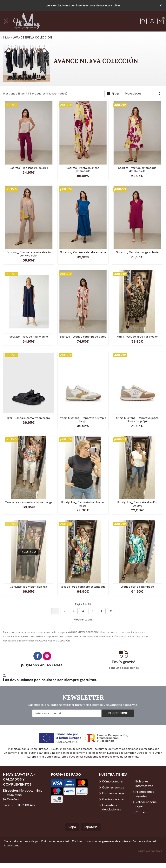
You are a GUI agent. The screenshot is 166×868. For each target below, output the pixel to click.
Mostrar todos (57, 94)
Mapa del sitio (13, 841)
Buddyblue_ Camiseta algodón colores (137, 504)
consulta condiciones (124, 668)
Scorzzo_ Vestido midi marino (29, 337)
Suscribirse (118, 713)
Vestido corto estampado (137, 587)
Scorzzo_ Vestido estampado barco (83, 337)
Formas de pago (114, 793)
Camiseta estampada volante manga (29, 502)
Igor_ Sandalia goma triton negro (29, 418)
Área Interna (12, 845)
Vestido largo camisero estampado (83, 587)
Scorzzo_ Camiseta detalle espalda (83, 252)
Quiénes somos (113, 787)
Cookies (77, 841)
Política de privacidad (55, 841)
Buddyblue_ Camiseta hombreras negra (83, 504)
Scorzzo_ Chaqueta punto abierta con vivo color (29, 254)
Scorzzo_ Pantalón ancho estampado (83, 169)
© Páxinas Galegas (150, 851)
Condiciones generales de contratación (111, 841)
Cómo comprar (113, 781)
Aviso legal (32, 841)
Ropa (72, 827)
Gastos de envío (114, 799)
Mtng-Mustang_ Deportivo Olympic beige (83, 420)
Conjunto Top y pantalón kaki (29, 587)
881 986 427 (27, 805)
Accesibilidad (147, 841)
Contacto (143, 812)
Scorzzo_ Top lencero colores (29, 168)
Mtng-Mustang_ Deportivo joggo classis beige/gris (137, 420)
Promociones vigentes (145, 794)
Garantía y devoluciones (112, 807)
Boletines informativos (144, 784)
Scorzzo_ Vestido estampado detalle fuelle (137, 169)
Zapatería (91, 827)
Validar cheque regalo (146, 804)
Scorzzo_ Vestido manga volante (137, 252)
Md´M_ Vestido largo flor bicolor (137, 337)
